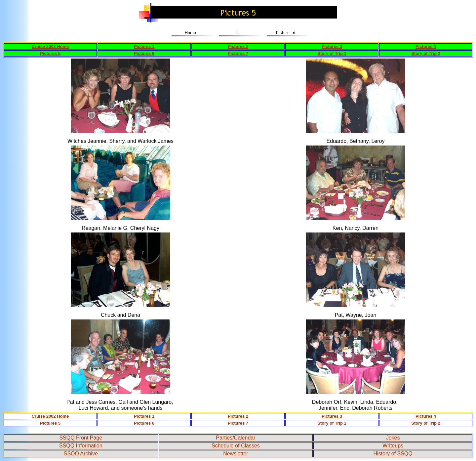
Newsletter (236, 454)
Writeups (393, 446)
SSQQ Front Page (81, 438)
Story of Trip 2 (426, 53)
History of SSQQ (393, 454)
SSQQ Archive (81, 454)
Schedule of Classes (236, 446)
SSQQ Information (81, 446)
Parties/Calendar (236, 438)
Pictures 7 (238, 53)
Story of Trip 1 (332, 53)
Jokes (393, 438)
